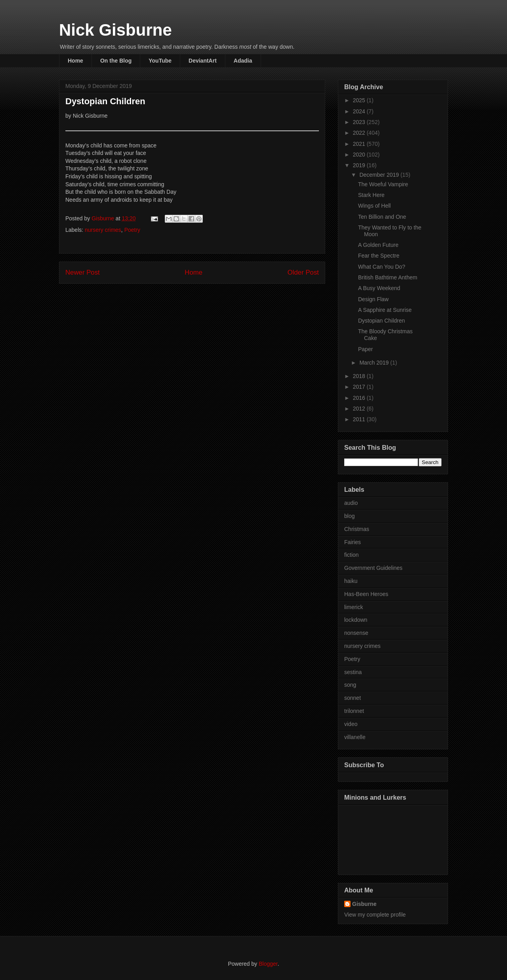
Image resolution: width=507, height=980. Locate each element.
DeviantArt (203, 61)
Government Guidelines (373, 568)
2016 (360, 398)
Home (75, 61)
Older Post (303, 272)
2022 (360, 133)
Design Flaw (373, 299)
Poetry (132, 230)
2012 (360, 409)
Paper (365, 349)
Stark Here (371, 195)
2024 (360, 111)
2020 (360, 155)
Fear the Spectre (379, 256)
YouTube (160, 61)
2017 (360, 387)
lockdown (356, 620)
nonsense (356, 633)
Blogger (268, 964)
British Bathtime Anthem (388, 277)
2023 (360, 122)
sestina (353, 672)
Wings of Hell (374, 206)
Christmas (357, 529)
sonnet (353, 698)
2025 (360, 100)
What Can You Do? (382, 267)
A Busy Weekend (379, 288)
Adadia (243, 61)
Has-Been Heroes (366, 594)
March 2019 (375, 363)
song (350, 685)
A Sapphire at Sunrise (385, 310)
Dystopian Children (381, 321)
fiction (352, 555)
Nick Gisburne (115, 30)
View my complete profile (375, 915)
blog (349, 516)
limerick (354, 607)
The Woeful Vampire (383, 184)
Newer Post (83, 272)
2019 (360, 165)
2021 (360, 144)
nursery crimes (103, 230)
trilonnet (354, 711)
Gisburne (364, 904)
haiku (351, 581)
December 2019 (380, 175)
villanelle (355, 737)
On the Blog (116, 61)
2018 (360, 376)
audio (351, 503)
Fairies (353, 542)
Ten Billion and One (382, 217)
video (351, 724)
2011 (360, 419)
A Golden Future (378, 245)
